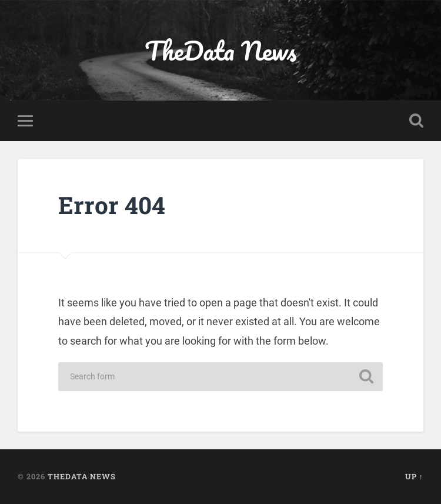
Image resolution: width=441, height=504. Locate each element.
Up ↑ (414, 476)
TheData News (220, 50)
